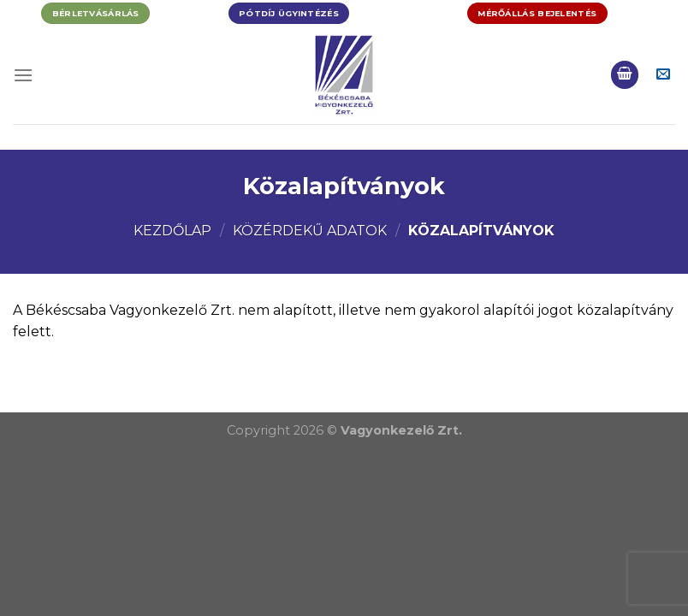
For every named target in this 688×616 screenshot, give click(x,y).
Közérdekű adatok (310, 231)
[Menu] (23, 75)
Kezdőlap (172, 231)
